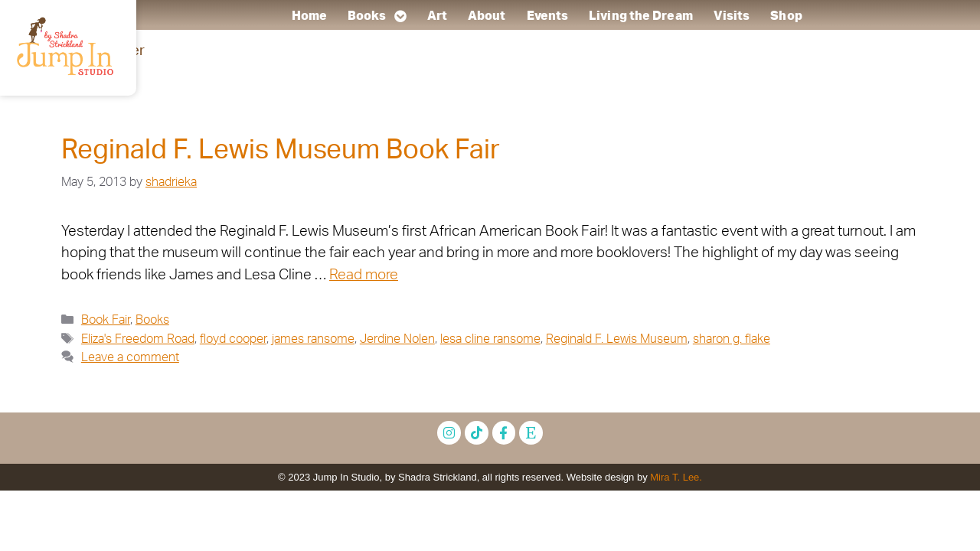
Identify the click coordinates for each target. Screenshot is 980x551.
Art (436, 16)
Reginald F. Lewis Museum (617, 339)
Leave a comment (130, 357)
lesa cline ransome (490, 339)
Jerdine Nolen (397, 339)
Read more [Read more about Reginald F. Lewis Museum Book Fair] (364, 275)
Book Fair (106, 320)
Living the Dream (641, 16)
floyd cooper (233, 339)
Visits (731, 16)
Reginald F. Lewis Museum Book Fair (281, 150)
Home (309, 16)
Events (547, 16)
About (487, 16)
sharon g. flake (732, 339)
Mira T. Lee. (676, 477)
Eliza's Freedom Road (138, 339)
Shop (786, 16)
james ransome (313, 339)
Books (377, 16)
